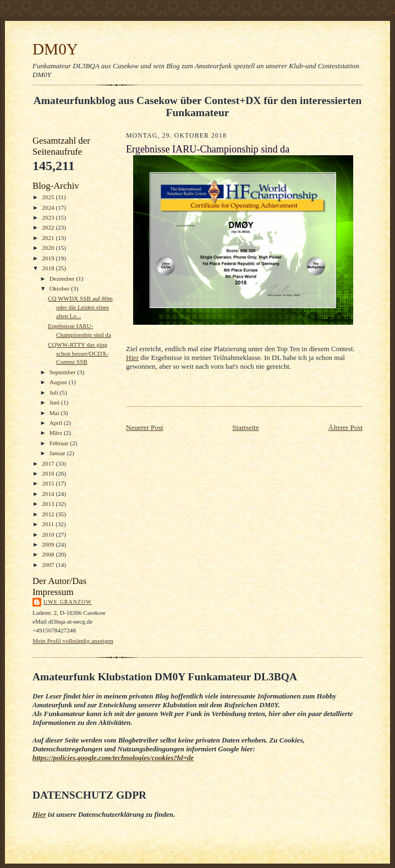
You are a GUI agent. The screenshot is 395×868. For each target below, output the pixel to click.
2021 (49, 238)
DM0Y (55, 49)
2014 (49, 494)
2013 (49, 504)
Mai (55, 413)
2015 (49, 483)
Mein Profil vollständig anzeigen (73, 641)
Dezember (63, 279)
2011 (49, 524)
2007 (49, 565)
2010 (49, 534)
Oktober (60, 288)
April (57, 423)
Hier (132, 357)
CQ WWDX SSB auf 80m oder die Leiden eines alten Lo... (80, 307)
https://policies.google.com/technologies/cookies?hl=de (113, 758)
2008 (49, 554)
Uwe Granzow (68, 602)
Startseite (245, 427)
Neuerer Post (145, 427)
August (59, 382)
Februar (60, 443)
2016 (49, 473)
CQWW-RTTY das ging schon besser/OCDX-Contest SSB (78, 353)
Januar (58, 453)
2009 (49, 544)
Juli (55, 392)
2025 (49, 197)
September (64, 372)
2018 (49, 268)
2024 (49, 208)
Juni (55, 402)
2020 (49, 248)
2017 (49, 463)
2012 (49, 514)
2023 (49, 217)
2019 (49, 258)
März (57, 433)
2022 (49, 227)
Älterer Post (345, 427)
